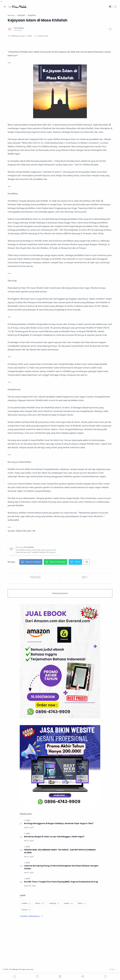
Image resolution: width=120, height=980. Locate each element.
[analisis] (26, 903)
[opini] (28, 820)
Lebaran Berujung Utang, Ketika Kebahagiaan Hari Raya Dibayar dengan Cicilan (61, 867)
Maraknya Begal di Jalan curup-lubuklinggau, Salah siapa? (54, 837)
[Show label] (31, 916)
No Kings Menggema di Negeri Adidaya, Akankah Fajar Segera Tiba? (59, 823)
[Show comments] (105, 976)
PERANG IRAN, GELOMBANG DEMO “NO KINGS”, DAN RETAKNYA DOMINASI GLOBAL (60, 851)
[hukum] (26, 910)
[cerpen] (68, 903)
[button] (111, 7)
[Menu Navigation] (5, 7)
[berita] (40, 903)
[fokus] (82, 903)
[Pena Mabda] (19, 28)
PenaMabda (15, 969)
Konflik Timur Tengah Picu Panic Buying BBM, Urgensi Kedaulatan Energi (61, 882)
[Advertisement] (60, 943)
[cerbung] (54, 903)
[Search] (115, 7)
